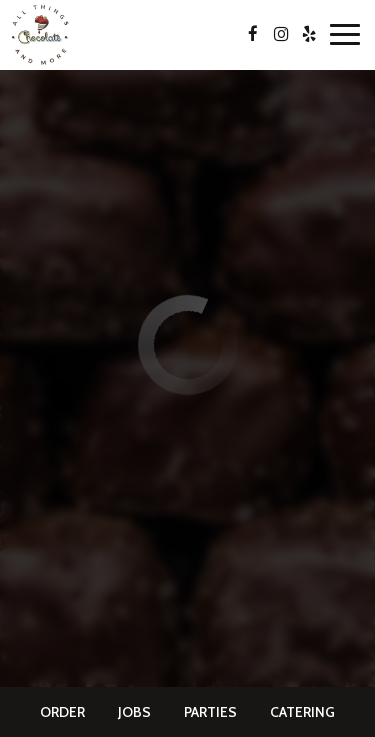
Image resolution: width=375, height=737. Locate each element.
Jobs (134, 712)
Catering (302, 712)
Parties (210, 712)
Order (62, 712)
